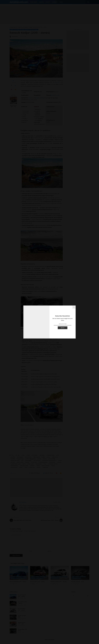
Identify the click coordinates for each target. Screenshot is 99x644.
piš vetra (13, 462)
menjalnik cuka (20, 459)
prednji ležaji (52, 462)
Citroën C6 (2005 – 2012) (78, 582)
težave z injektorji (46, 466)
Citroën (77, 577)
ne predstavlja (52, 459)
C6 (73, 577)
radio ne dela (31, 464)
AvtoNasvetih (56, 82)
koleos (49, 457)
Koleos (54, 577)
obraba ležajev (37, 461)
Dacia (33, 577)
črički (58, 455)
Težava (38, 466)
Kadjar (12, 29)
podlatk (27, 462)
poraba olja (34, 462)
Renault (28, 29)
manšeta (13, 459)
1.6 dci (28, 455)
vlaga (26, 467)
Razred (23, 29)
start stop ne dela (24, 466)
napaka (39, 459)
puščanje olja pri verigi (16, 464)
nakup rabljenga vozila (31, 459)
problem (59, 462)
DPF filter (13, 457)
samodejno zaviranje (53, 464)
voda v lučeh (32, 467)
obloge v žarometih (15, 461)
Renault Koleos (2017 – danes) (59, 582)
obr (23, 461)
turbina (53, 466)
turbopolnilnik (14, 467)
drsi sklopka (20, 457)
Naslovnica (17, 29)
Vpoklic (39, 467)
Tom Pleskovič (15, 36)
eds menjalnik (37, 457)
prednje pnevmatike (43, 462)
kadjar (43, 457)
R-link (24, 464)
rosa (45, 464)
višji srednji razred (77, 578)
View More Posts (57, 502)
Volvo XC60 (33, 100)
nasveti (45, 459)
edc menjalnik (28, 457)
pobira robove (20, 462)
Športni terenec (55, 95)
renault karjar (39, 464)
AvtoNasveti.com (19, 2)
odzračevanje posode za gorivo (49, 461)
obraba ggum (29, 461)
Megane (13, 577)
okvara (60, 461)
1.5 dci (23, 455)
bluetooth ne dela (51, 455)
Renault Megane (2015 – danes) (18, 582)
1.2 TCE (18, 455)
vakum (21, 467)
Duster (37, 577)
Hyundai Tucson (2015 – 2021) (13, 106)
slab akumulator (15, 466)
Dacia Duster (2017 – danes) (38, 582)
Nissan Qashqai (40, 98)
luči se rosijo (55, 457)
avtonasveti (42, 455)
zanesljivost (45, 467)
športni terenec (35, 29)
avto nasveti (35, 455)
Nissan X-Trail (32, 98)
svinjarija (32, 466)
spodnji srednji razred (21, 578)
